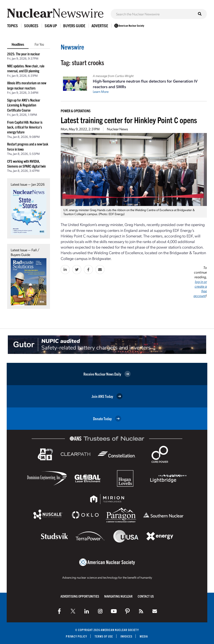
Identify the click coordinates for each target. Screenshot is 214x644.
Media (144, 636)
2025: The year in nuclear (24, 54)
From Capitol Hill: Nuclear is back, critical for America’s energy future (25, 127)
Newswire (72, 47)
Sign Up (51, 26)
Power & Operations (76, 111)
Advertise (100, 26)
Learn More (101, 91)
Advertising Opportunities (80, 596)
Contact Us (146, 596)
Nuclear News (117, 129)
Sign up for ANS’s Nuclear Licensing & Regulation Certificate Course (24, 105)
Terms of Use (104, 636)
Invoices (127, 636)
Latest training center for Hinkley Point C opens (129, 120)
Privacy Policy (76, 636)
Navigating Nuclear (118, 596)
